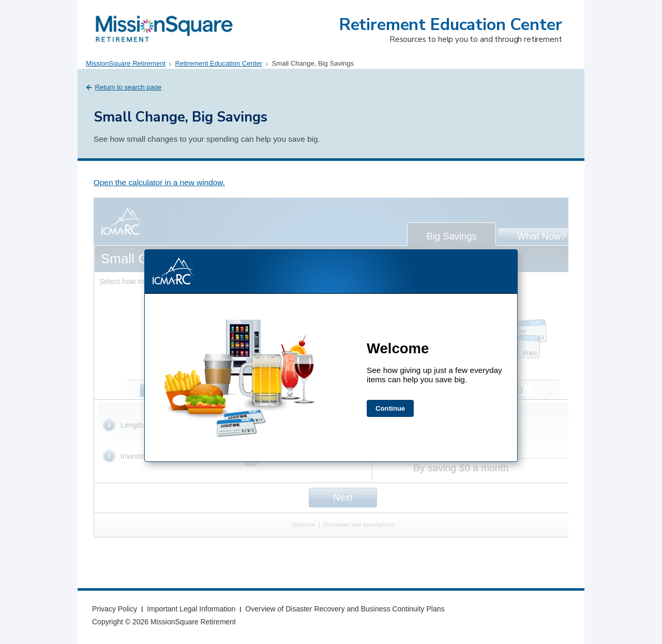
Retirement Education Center (451, 25)
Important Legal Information (191, 609)
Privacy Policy (115, 609)
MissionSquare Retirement (126, 63)
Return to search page (129, 87)
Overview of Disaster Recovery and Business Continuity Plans (345, 609)
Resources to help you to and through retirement (476, 39)
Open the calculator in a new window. (159, 182)
